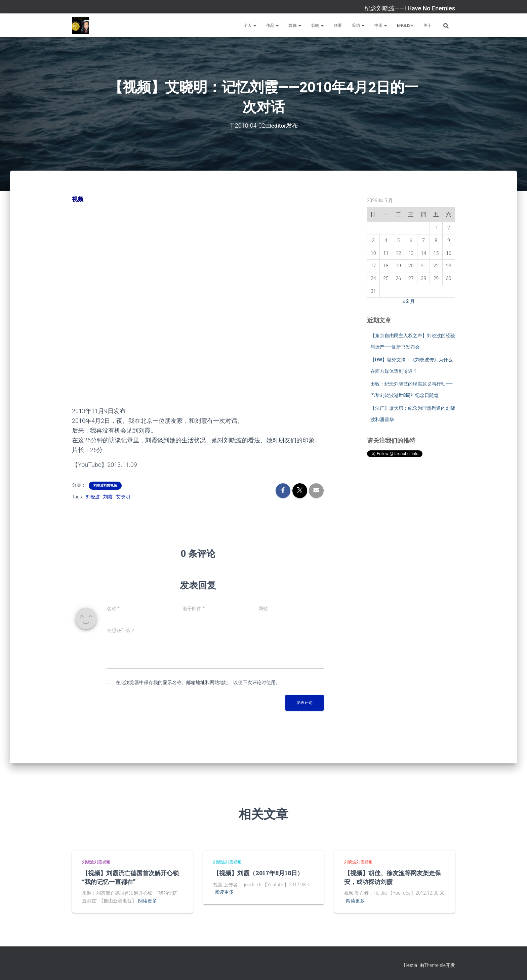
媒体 (295, 26)
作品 (272, 26)
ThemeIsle (435, 965)
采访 (358, 26)
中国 (381, 26)
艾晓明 (123, 496)
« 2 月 (409, 301)
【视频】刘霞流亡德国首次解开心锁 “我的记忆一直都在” (133, 877)
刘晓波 (93, 496)
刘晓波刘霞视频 (105, 485)
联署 (338, 26)
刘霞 (108, 496)
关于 (428, 26)
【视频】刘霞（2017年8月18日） (258, 873)
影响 (317, 26)
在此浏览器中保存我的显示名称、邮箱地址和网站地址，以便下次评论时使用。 (198, 682)
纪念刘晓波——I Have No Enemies (410, 8)
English (405, 26)
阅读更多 (148, 900)
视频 (78, 199)
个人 (250, 26)
